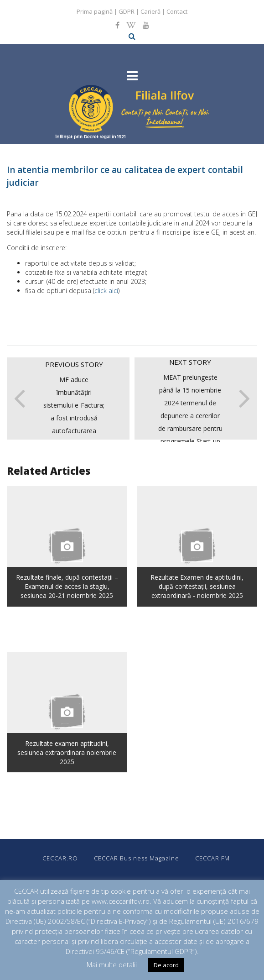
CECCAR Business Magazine (137, 858)
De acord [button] (166, 965)
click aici (106, 291)
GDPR (127, 11)
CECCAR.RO (60, 858)
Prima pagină (95, 11)
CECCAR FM (212, 858)
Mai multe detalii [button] (112, 964)
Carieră (150, 11)
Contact (177, 11)
